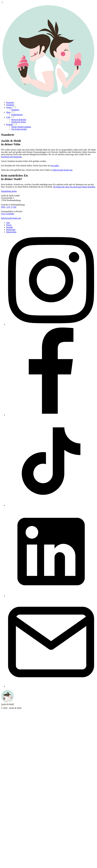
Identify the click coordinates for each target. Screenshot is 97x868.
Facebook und (7, 157)
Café (8, 117)
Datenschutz (11, 232)
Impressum (11, 230)
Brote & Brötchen (19, 120)
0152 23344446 (8, 214)
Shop (8, 112)
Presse (9, 225)
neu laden (55, 166)
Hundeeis (15, 110)
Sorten (9, 107)
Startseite (10, 102)
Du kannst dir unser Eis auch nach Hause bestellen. (74, 187)
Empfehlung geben (9, 191)
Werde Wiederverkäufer (21, 127)
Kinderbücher (17, 115)
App (8, 223)
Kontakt (10, 124)
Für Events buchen (19, 129)
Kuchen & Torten (19, 122)
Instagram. (18, 157)
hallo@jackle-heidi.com (62, 170)
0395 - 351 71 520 (9, 207)
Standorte (10, 105)
